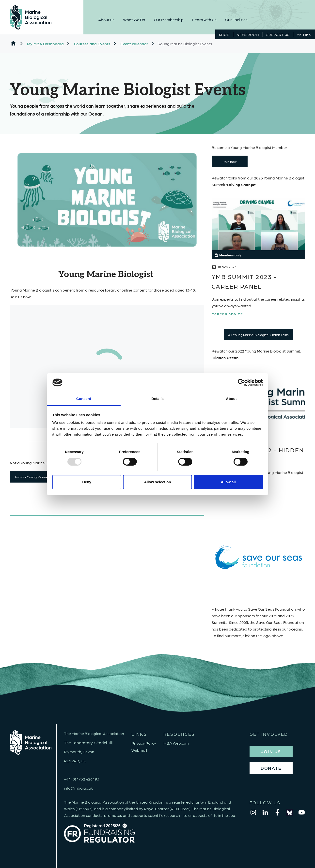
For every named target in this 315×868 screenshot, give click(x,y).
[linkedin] (265, 812)
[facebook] (277, 812)
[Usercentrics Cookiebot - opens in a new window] (241, 383)
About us (106, 20)
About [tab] (231, 399)
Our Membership (169, 20)
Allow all (228, 482)
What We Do (134, 20)
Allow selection (157, 482)
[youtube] (301, 812)
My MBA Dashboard (45, 44)
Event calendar (134, 44)
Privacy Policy (144, 743)
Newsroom (248, 34)
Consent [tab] (84, 399)
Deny (87, 482)
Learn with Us (204, 20)
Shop (224, 34)
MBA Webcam (176, 743)
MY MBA (304, 34)
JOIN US (271, 751)
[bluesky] (289, 812)
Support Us (278, 34)
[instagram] (253, 812)
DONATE (271, 768)
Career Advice (227, 314)
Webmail (139, 750)
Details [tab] (157, 399)
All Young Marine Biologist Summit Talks (258, 335)
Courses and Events (92, 44)
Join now (230, 162)
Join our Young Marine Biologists (39, 477)
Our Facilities (236, 20)
